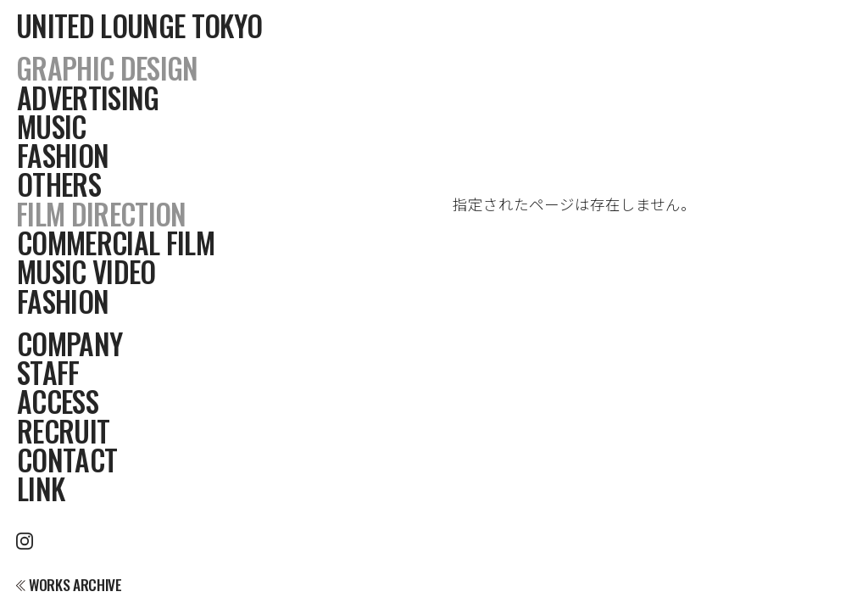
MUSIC (52, 126)
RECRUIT (63, 431)
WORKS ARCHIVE (69, 585)
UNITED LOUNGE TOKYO (139, 25)
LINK (41, 488)
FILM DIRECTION (101, 214)
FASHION (63, 155)
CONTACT (67, 460)
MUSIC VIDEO (86, 271)
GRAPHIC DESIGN (107, 68)
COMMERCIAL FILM (116, 243)
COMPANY (70, 343)
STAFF (48, 372)
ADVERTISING (88, 98)
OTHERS (59, 184)
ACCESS (58, 401)
